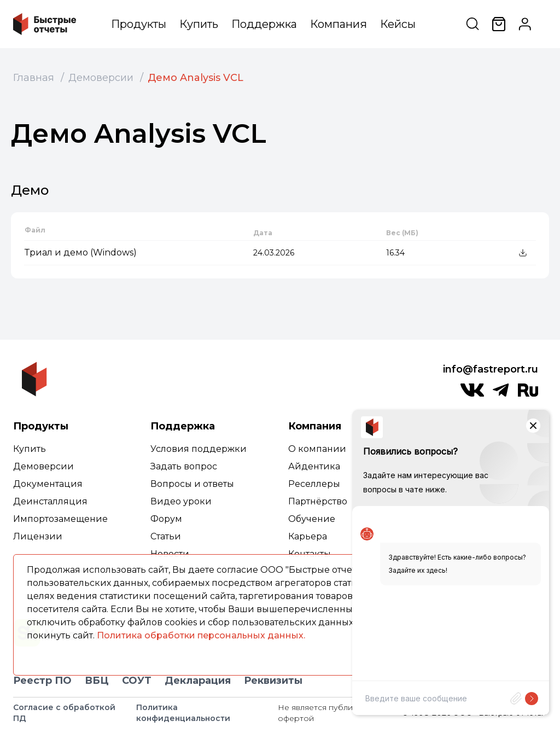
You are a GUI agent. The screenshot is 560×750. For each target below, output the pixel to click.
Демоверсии (101, 78)
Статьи (166, 536)
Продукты (139, 24)
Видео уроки (181, 501)
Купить (199, 24)
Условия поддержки (199, 449)
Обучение (312, 519)
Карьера (308, 536)
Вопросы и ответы (192, 484)
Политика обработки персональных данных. (201, 635)
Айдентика (314, 466)
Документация (48, 484)
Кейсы (398, 24)
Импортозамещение (60, 519)
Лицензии (38, 536)
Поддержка (264, 24)
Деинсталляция (50, 501)
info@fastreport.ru (491, 369)
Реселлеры (314, 484)
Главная (34, 78)
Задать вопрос (184, 466)
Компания (339, 24)
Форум (166, 519)
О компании (317, 449)
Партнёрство (318, 501)
